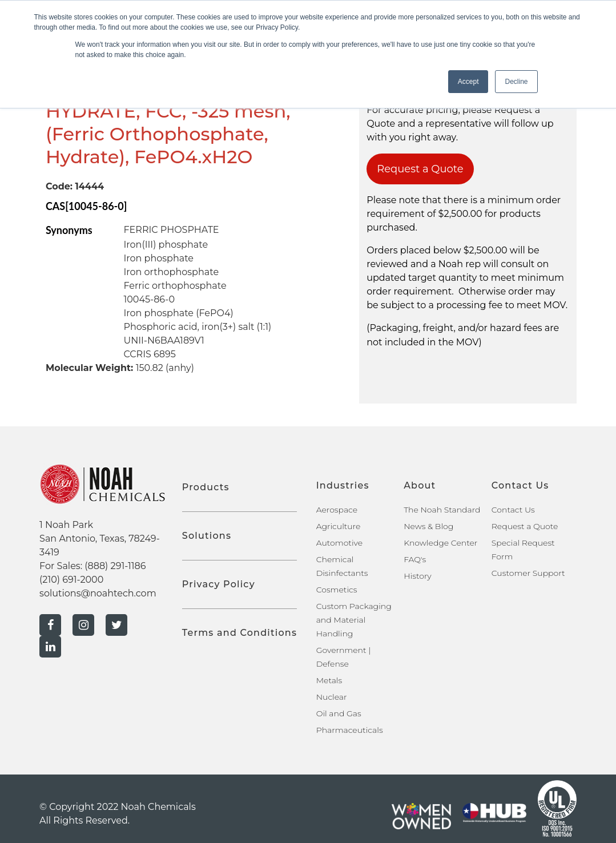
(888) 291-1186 (115, 566)
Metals (329, 680)
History (418, 576)
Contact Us (513, 510)
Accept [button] (468, 82)
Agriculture (339, 526)
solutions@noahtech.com (98, 593)
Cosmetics (337, 590)
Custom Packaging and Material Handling (354, 620)
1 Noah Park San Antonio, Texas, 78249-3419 (100, 539)
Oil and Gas (339, 713)
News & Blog (428, 526)
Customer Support (528, 573)
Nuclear (332, 697)
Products (206, 487)
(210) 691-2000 (71, 580)
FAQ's (415, 559)
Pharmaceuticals (350, 730)
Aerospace (337, 510)
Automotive (339, 543)
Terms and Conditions (239, 633)
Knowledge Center (440, 543)
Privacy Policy (219, 584)
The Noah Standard (442, 510)
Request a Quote (420, 169)
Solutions (207, 536)
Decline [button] (516, 82)
